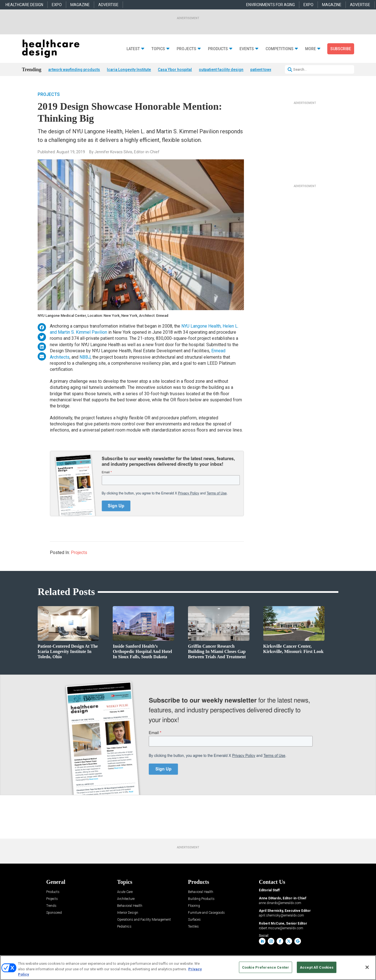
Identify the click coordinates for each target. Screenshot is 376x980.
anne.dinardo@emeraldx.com (280, 903)
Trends (51, 906)
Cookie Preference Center (266, 967)
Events (247, 49)
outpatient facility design (221, 70)
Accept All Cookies (317, 967)
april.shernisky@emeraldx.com (281, 915)
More (311, 49)
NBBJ (85, 357)
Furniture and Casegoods (206, 913)
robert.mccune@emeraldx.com (281, 928)
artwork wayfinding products (74, 70)
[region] (188, 968)
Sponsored (54, 913)
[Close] (367, 967)
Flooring (194, 906)
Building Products (201, 899)
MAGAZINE (80, 5)
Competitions (280, 49)
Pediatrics (124, 927)
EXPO (57, 5)
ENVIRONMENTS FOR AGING (271, 5)
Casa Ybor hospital (175, 70)
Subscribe (341, 49)
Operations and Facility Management (144, 920)
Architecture (126, 899)
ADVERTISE (108, 5)
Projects (186, 49)
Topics (158, 49)
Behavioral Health (130, 906)
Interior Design (128, 913)
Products (218, 49)
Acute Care (125, 892)
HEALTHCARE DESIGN (24, 5)
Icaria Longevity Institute (129, 70)
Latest (133, 49)
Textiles (193, 927)
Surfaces (194, 920)
